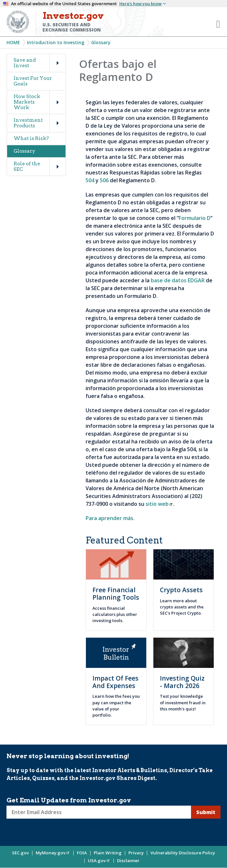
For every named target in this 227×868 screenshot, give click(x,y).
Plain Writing (108, 853)
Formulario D (195, 218)
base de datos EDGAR (178, 280)
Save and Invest (25, 63)
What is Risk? (31, 138)
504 (90, 180)
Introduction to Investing (56, 42)
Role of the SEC (27, 166)
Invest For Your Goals (33, 81)
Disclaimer (128, 861)
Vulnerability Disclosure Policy (183, 853)
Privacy (136, 853)
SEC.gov (20, 853)
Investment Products (28, 123)
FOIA (82, 853)
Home (13, 42)
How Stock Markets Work (27, 102)
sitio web (159, 504)
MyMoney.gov (53, 853)
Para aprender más (109, 518)
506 (104, 180)
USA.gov (99, 861)
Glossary (101, 42)
